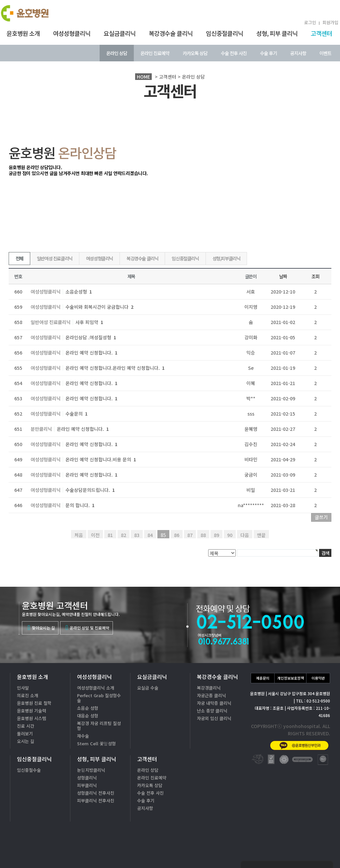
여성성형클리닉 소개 (96, 688)
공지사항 (298, 53)
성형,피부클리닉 (226, 258)
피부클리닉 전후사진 (96, 801)
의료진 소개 (28, 695)
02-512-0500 (287, 830)
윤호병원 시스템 (32, 718)
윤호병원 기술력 (32, 711)
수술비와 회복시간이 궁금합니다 (99, 307)
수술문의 (77, 414)
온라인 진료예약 (155, 53)
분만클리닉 (41, 429)
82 (124, 535)
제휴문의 (263, 678)
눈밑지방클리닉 (91, 770)
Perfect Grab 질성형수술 (99, 698)
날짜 (283, 276)
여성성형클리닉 (72, 33)
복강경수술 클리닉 (171, 33)
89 (216, 535)
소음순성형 (79, 292)
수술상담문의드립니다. (90, 490)
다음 (245, 535)
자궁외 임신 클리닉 (214, 718)
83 (137, 535)
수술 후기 (268, 53)
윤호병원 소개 (23, 33)
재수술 (83, 736)
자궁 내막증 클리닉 (214, 703)
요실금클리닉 (120, 33)
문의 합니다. (80, 505)
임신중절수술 (29, 770)
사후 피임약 (89, 322)
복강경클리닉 (209, 688)
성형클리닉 (87, 778)
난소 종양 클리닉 (212, 711)
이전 (95, 535)
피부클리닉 (87, 785)
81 (110, 535)
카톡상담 (267, 851)
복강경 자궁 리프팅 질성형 (99, 726)
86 (177, 535)
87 (190, 535)
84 (150, 535)
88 (203, 535)
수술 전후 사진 (234, 53)
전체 (19, 258)
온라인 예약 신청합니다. (91, 353)
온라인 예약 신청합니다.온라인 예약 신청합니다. (115, 368)
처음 (79, 535)
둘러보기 (25, 734)
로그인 (310, 22)
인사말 (23, 688)
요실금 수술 (148, 688)
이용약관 (318, 678)
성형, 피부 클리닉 (277, 33)
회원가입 (330, 22)
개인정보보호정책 (291, 678)
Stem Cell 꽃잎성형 (96, 743)
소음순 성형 (88, 708)
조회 (315, 276)
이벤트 (325, 53)
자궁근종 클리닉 (212, 695)
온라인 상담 (117, 53)
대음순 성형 (88, 716)
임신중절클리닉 (224, 33)
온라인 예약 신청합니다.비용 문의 (101, 459)
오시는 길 (26, 741)
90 (230, 535)
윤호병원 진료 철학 (34, 703)
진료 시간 (26, 726)
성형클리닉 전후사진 (96, 793)
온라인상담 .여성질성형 (91, 337)
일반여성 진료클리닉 (55, 258)
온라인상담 (313, 851)
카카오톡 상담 (195, 53)
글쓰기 (321, 517)
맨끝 (261, 535)
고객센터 (321, 33)
